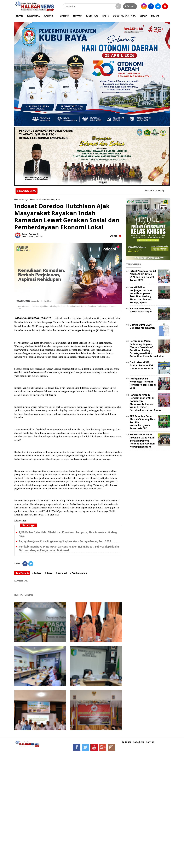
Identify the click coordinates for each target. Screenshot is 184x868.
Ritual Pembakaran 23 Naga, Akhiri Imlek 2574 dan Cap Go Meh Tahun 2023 (143, 276)
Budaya (25, 200)
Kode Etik (138, 742)
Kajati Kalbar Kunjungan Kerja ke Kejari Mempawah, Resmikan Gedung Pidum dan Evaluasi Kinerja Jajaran (141, 295)
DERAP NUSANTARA (124, 16)
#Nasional (61, 573)
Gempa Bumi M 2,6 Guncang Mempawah (142, 326)
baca (113, 236)
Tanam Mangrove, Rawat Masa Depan (141, 310)
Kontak (150, 742)
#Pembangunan (79, 573)
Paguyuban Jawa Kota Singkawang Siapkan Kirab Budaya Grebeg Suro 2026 (65, 541)
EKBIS (106, 16)
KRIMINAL (92, 16)
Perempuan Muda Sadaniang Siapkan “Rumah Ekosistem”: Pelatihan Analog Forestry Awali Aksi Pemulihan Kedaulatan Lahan (147, 349)
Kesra (33, 200)
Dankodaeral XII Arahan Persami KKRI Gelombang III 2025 (142, 365)
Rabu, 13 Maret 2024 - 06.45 (32, 236)
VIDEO (143, 16)
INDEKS (155, 16)
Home (17, 200)
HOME (20, 16)
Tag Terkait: (22, 573)
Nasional (41, 200)
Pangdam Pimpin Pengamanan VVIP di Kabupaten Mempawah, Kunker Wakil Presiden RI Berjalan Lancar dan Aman (145, 402)
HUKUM (78, 16)
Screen (130, 6)
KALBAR (48, 16)
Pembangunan (53, 200)
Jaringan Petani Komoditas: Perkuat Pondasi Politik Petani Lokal (143, 383)
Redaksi (126, 742)
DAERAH (65, 16)
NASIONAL (34, 16)
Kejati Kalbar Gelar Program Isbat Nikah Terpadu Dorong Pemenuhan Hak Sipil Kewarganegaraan (142, 441)
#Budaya (37, 573)
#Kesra (49, 573)
